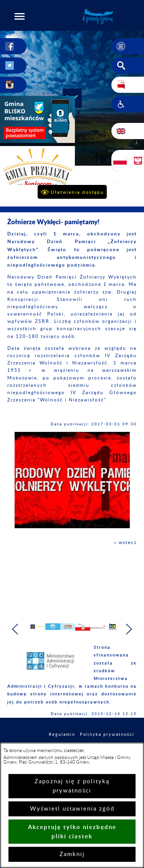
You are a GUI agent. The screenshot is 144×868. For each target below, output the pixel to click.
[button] (20, 16)
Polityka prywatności (107, 738)
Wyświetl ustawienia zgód (72, 809)
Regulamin (62, 738)
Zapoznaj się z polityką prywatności (72, 786)
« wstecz (125, 542)
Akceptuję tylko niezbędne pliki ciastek (72, 832)
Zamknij (72, 854)
